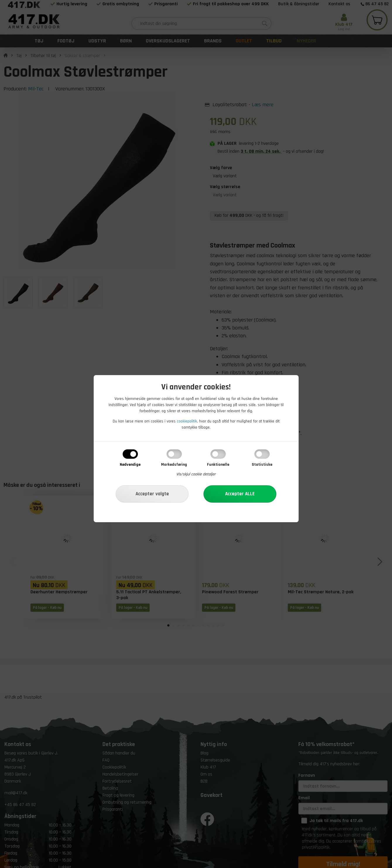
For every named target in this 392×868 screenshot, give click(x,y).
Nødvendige (130, 465)
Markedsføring (174, 465)
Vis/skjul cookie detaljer (196, 474)
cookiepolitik (187, 421)
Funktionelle (218, 465)
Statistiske (262, 465)
